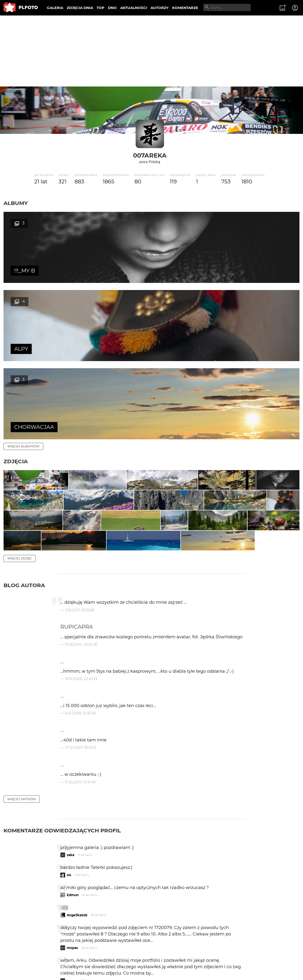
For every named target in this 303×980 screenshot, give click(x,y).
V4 (69, 782)
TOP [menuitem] (100, 8)
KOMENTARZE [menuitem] (185, 8)
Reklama (88, 961)
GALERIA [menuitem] (55, 8)
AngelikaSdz (77, 822)
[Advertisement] (151, 51)
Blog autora (24, 492)
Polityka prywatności (52, 969)
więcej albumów (23, 290)
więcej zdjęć (20, 465)
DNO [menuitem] (112, 8)
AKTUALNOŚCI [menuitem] (134, 8)
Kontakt (111, 961)
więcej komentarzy (26, 928)
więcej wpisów (22, 706)
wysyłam (229, 907)
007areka (150, 155)
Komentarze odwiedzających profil (62, 737)
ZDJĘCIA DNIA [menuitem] (80, 8)
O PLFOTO (17, 961)
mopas (72, 855)
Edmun (73, 802)
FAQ (69, 961)
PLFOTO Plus (46, 961)
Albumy (16, 203)
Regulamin (17, 969)
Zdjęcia (16, 305)
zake (71, 762)
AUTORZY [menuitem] (160, 8)
